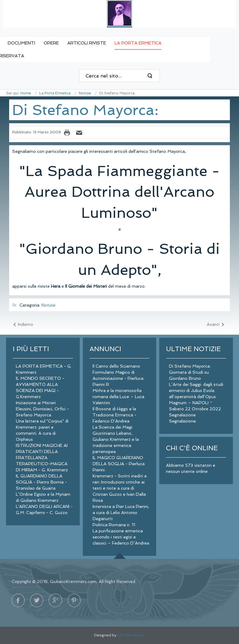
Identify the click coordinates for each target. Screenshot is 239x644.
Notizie (85, 93)
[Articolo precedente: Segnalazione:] (23, 325)
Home (26, 93)
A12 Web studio (131, 635)
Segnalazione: (183, 421)
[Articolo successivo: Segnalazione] (216, 325)
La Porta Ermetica (55, 93)
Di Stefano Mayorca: (85, 110)
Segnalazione (182, 415)
